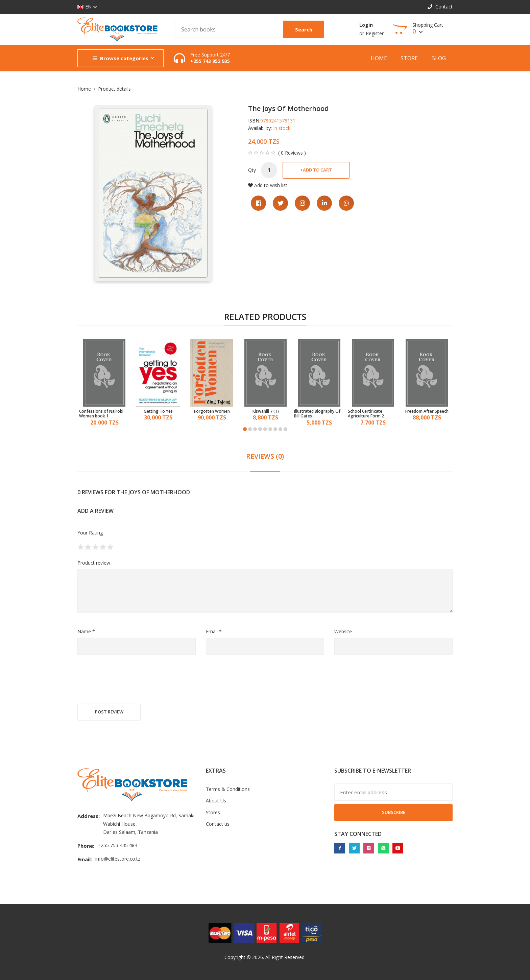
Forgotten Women (212, 411)
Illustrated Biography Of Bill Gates (317, 414)
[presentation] (129, 680)
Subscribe (394, 812)
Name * (86, 631)
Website (343, 631)
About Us (216, 801)
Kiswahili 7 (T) (266, 411)
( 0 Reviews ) (292, 153)
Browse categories (121, 58)
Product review (94, 563)
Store (409, 58)
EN (85, 7)
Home (379, 58)
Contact (440, 7)
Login (366, 25)
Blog (439, 58)
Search (304, 29)
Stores (213, 812)
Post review (109, 712)
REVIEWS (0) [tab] (265, 456)
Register (375, 33)
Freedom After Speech (427, 411)
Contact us (218, 824)
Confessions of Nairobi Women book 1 (101, 414)
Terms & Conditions (228, 789)
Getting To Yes (158, 411)
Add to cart (316, 170)
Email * (214, 631)
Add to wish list (268, 185)
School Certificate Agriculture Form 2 (366, 414)
